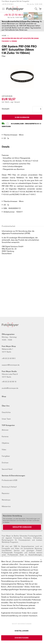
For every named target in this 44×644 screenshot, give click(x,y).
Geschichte (6, 412)
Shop (4, 397)
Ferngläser (6, 456)
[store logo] (15, 9)
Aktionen (5, 430)
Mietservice (6, 507)
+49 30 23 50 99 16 (9, 382)
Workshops (6, 500)
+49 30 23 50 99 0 (8, 4)
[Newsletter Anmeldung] (22, 527)
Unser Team (6, 419)
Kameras (5, 437)
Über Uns (6, 406)
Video (4, 450)
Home (4, 36)
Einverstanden (22, 638)
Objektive (5, 443)
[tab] (22, 148)
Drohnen (5, 463)
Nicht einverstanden (22, 624)
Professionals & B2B (10, 480)
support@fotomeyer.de (11, 365)
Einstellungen (22, 631)
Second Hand (7, 469)
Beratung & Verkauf (9, 487)
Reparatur (6, 493)
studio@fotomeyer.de (10, 388)
